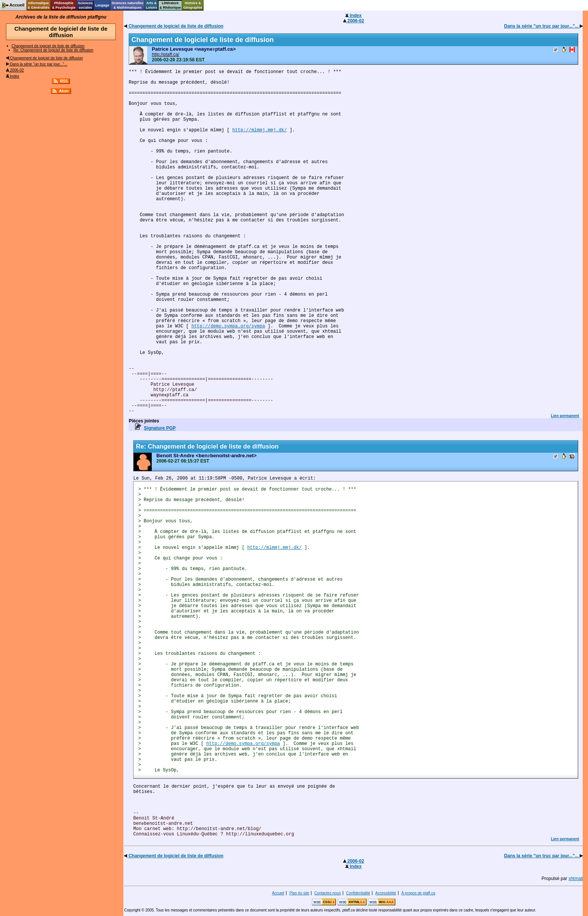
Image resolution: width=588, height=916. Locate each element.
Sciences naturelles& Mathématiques (128, 5)
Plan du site (299, 893)
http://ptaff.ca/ (166, 55)
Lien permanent (565, 416)
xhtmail (576, 879)
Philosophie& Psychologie (64, 5)
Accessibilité (386, 893)
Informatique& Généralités (39, 5)
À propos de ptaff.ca (418, 893)
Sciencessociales (85, 5)
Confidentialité (358, 893)
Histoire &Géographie (193, 5)
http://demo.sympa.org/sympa (228, 326)
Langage (102, 5)
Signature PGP (160, 428)
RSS (64, 81)
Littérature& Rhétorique (170, 5)
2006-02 (15, 70)
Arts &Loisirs (152, 5)
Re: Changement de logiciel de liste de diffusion (54, 50)
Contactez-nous (328, 893)
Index (13, 76)
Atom (64, 91)
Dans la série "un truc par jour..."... (37, 64)
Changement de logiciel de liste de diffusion (48, 46)
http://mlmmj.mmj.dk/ (260, 130)
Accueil (278, 893)
